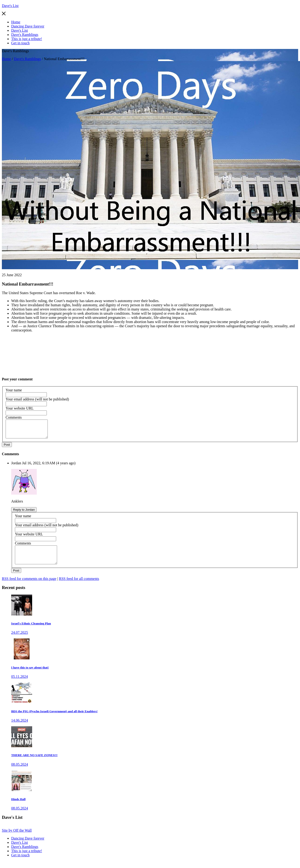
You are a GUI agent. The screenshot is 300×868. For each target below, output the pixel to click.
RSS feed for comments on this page (29, 586)
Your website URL (20, 408)
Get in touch (20, 43)
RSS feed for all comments (79, 586)
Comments (14, 417)
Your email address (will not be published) (37, 399)
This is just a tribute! (27, 39)
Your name (14, 390)
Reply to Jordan (24, 513)
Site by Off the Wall (17, 837)
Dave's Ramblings (25, 35)
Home (16, 22)
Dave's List (10, 6)
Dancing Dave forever (28, 26)
